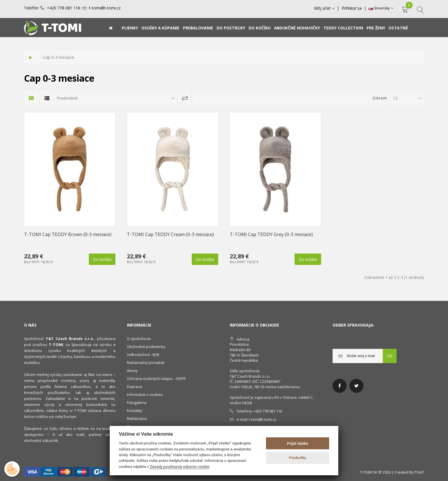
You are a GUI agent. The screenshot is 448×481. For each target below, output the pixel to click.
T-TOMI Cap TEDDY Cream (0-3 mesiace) (170, 234)
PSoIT (419, 472)
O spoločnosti (139, 339)
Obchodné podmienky (146, 347)
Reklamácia (137, 418)
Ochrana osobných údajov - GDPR (156, 379)
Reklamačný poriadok (146, 363)
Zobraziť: (380, 98)
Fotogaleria (137, 402)
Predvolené (67, 98)
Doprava (134, 387)
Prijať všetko (298, 443)
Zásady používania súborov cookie (179, 466)
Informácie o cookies (145, 395)
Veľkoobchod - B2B (143, 355)
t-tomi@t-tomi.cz (105, 8)
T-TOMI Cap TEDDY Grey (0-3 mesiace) (271, 234)
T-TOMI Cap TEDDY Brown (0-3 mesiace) (68, 234)
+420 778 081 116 (64, 8)
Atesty (132, 371)
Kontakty (135, 410)
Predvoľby (298, 458)
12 (395, 98)
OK (390, 356)
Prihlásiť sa (352, 8)
